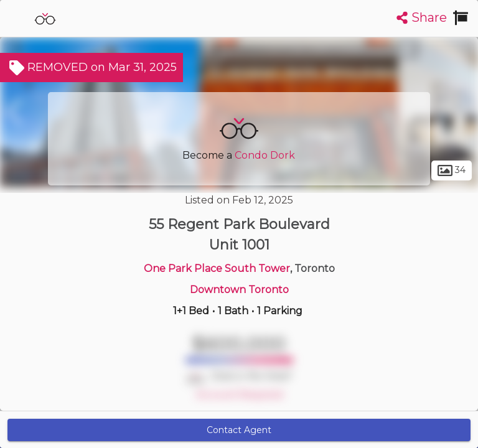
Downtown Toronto (239, 290)
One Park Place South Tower (217, 268)
